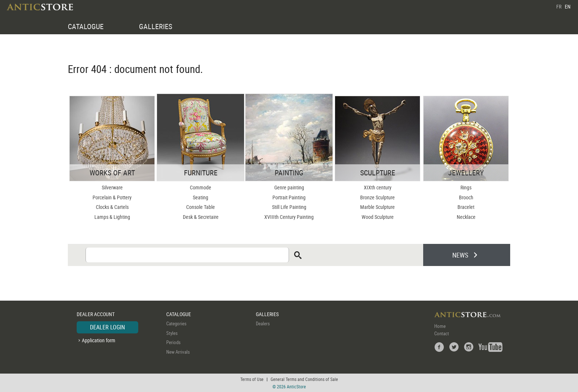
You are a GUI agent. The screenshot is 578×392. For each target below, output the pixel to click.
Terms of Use (252, 379)
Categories (176, 323)
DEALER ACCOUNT (96, 314)
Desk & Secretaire (201, 217)
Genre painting (289, 187)
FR (559, 6)
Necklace (466, 217)
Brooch (466, 197)
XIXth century (378, 187)
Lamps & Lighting (112, 217)
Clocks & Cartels (112, 207)
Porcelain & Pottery (112, 197)
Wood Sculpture (378, 217)
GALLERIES (156, 26)
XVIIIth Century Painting (289, 217)
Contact (442, 333)
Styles (172, 333)
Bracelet (466, 207)
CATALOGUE (86, 26)
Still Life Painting (289, 207)
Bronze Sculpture (377, 197)
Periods (173, 342)
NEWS (460, 255)
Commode (201, 187)
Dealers (263, 323)
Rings (466, 187)
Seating (201, 197)
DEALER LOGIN (107, 327)
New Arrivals (178, 352)
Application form (99, 340)
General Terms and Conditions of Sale (304, 379)
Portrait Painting (289, 197)
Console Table (201, 207)
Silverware (112, 187)
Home (440, 326)
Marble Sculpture (377, 207)
